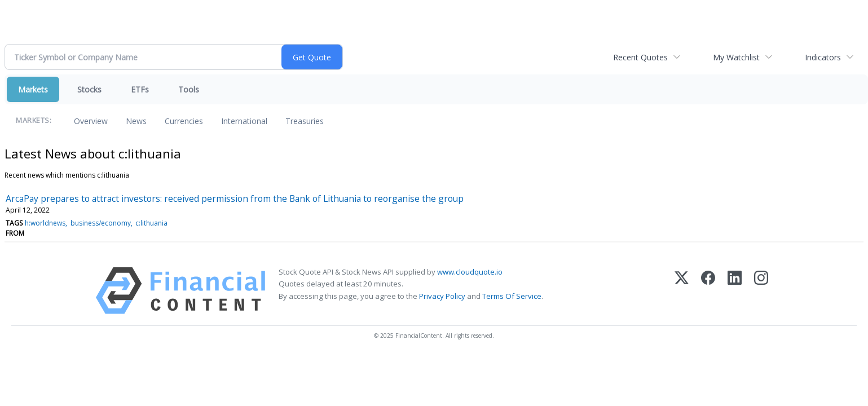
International (244, 121)
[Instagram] (761, 291)
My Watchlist (736, 57)
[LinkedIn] (735, 291)
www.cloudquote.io (470, 272)
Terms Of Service (512, 296)
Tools (189, 89)
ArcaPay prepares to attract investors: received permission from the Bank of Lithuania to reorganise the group (235, 198)
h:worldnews (45, 223)
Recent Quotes (640, 57)
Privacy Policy (442, 296)
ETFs (140, 89)
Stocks (89, 89)
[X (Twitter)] (682, 291)
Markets (33, 89)
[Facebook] (708, 291)
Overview (91, 121)
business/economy (101, 223)
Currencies (184, 121)
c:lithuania (151, 223)
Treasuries (305, 121)
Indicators (823, 57)
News (136, 121)
